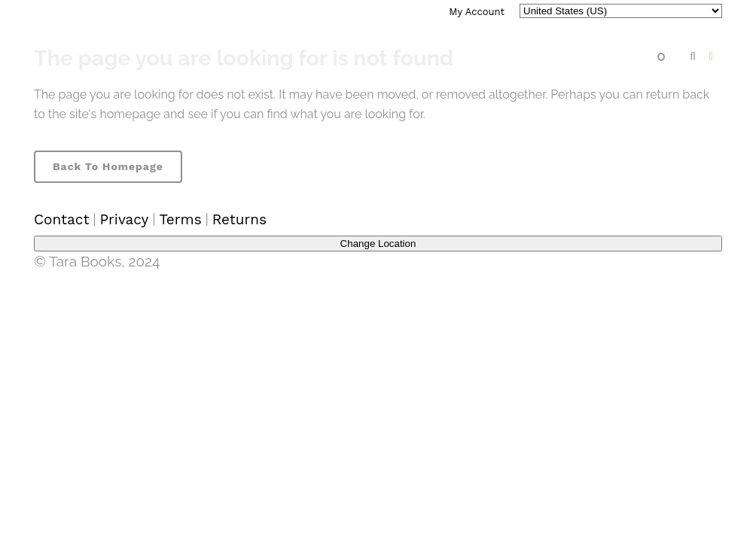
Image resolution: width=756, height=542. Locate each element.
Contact (61, 219)
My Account (477, 12)
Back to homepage (108, 166)
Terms (180, 219)
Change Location (378, 244)
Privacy (124, 219)
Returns (239, 219)
